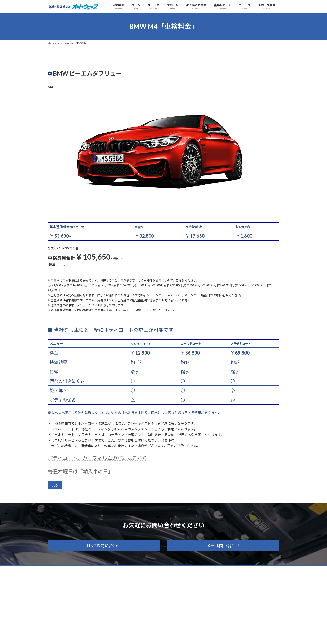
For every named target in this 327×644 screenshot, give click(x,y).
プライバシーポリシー (82, 570)
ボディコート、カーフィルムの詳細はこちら (97, 458)
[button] (104, 547)
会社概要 (57, 570)
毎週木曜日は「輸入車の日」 (80, 471)
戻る (56, 486)
